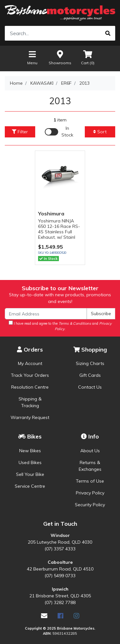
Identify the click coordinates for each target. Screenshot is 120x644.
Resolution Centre (30, 387)
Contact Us (90, 387)
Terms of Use (90, 481)
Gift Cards (90, 375)
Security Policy (90, 505)
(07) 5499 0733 (60, 576)
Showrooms (60, 57)
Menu (32, 57)
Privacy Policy (90, 493)
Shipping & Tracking (30, 402)
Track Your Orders (30, 375)
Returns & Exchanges (90, 466)
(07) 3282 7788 (60, 602)
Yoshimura (51, 213)
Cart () (88, 57)
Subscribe (101, 314)
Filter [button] (20, 132)
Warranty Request (30, 417)
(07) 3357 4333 (60, 549)
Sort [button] (100, 132)
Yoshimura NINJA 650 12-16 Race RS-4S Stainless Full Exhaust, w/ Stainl (59, 229)
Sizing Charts (90, 363)
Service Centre (30, 486)
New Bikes (30, 451)
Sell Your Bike (30, 474)
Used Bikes (30, 462)
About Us (90, 451)
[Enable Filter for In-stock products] (60, 132)
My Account (30, 363)
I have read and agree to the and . (60, 326)
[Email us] (44, 616)
